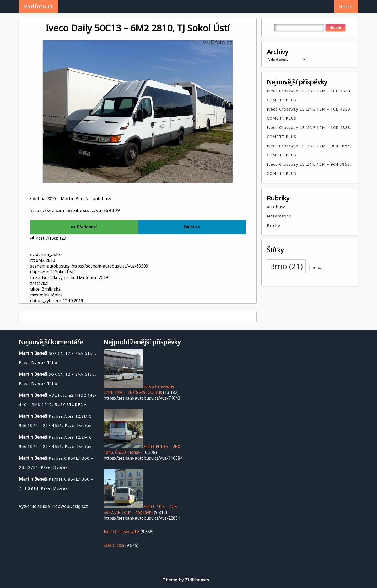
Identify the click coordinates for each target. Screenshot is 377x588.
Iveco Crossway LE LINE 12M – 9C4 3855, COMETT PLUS (309, 150)
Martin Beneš (74, 199)
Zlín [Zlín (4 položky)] (317, 268)
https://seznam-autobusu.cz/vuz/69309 (75, 210)
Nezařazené (279, 216)
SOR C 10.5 (114, 545)
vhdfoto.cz (39, 6)
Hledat (346, 7)
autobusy (102, 199)
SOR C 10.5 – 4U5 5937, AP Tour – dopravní (140, 509)
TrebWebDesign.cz (69, 506)
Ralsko (274, 225)
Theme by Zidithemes (186, 580)
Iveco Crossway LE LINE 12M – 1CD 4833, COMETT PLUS (309, 95)
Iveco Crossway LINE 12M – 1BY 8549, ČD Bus (139, 389)
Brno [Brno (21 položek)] (286, 266)
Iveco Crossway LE (122, 532)
